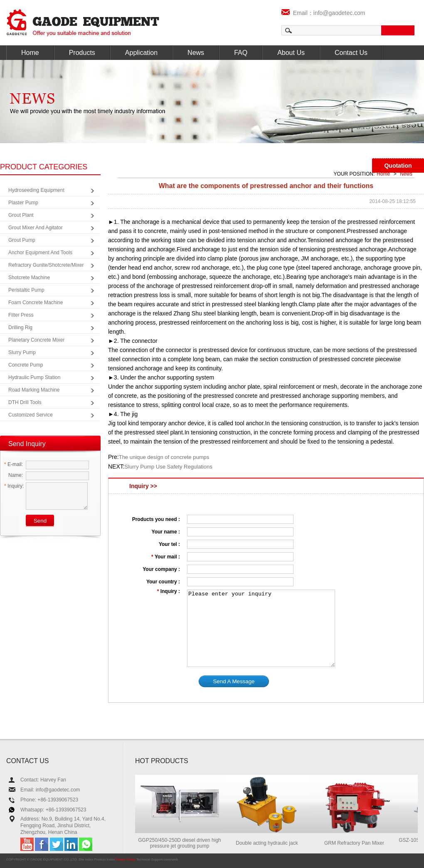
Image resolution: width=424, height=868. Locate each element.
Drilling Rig (20, 327)
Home (30, 53)
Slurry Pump (22, 352)
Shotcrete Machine (29, 278)
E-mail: (14, 464)
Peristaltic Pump (26, 290)
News (196, 53)
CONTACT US (28, 761)
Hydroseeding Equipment (36, 190)
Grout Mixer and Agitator (36, 228)
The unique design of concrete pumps (164, 457)
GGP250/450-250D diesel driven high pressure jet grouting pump (183, 843)
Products (82, 53)
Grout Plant (21, 215)
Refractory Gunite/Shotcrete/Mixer (46, 265)
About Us (291, 53)
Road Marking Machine (34, 390)
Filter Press (21, 315)
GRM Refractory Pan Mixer (357, 843)
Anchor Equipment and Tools (40, 253)
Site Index (86, 859)
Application (141, 53)
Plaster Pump (23, 203)
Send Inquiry (27, 444)
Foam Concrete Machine (36, 303)
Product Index (105, 859)
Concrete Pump (26, 365)
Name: (14, 475)
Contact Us (351, 53)
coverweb (171, 859)
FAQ (241, 53)
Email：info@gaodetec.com (323, 13)
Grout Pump (22, 240)
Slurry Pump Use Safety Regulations (169, 467)
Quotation (398, 166)
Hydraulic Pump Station (34, 377)
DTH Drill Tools (25, 402)
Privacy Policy (125, 859)
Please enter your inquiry (261, 628)
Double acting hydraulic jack (270, 843)
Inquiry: (14, 486)
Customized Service (31, 415)
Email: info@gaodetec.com (50, 790)
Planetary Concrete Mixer (36, 340)
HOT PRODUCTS (162, 761)
